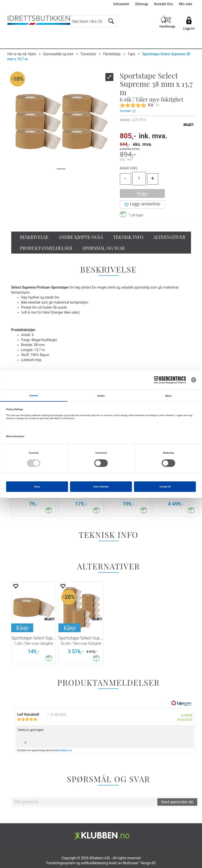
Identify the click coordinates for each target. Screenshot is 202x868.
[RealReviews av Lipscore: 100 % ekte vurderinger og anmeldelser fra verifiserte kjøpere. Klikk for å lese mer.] (181, 703)
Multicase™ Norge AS (139, 863)
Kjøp (142, 193)
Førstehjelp (112, 54)
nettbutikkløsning (95, 863)
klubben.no (65, 750)
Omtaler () (128, 111)
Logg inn (189, 29)
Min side (185, 4)
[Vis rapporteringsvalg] (188, 741)
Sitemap (142, 4)
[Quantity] (139, 179)
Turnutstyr (88, 54)
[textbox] (85, 802)
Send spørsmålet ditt (177, 802)
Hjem (32, 54)
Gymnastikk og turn (58, 54)
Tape (131, 54)
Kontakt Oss (164, 4)
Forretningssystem (61, 863)
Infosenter (121, 4)
